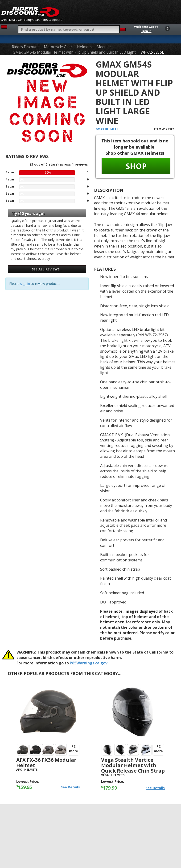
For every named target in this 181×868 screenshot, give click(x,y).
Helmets (84, 47)
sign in (25, 284)
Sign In (146, 31)
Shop (136, 166)
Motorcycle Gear (58, 47)
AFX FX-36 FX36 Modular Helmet (46, 763)
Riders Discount (25, 47)
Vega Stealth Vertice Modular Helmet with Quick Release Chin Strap (133, 765)
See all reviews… (47, 269)
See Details (70, 787)
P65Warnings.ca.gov (89, 663)
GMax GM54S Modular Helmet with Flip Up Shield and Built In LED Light (74, 52)
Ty (14, 213)
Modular (104, 47)
